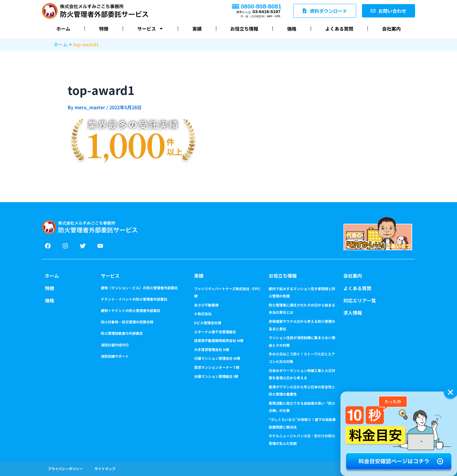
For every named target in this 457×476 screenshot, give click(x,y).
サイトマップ (105, 469)
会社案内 (391, 29)
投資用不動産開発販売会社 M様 (219, 340)
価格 (292, 29)
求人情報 (353, 313)
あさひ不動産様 (206, 305)
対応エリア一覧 (360, 300)
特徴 (104, 29)
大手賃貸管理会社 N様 (212, 349)
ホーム (63, 29)
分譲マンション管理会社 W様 (217, 358)
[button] (450, 392)
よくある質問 (339, 29)
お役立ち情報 (244, 29)
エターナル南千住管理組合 (215, 332)
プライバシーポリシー (65, 469)
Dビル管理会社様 (208, 323)
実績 (197, 29)
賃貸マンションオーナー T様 (217, 367)
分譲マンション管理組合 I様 (216, 376)
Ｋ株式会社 (203, 314)
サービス (150, 29)
